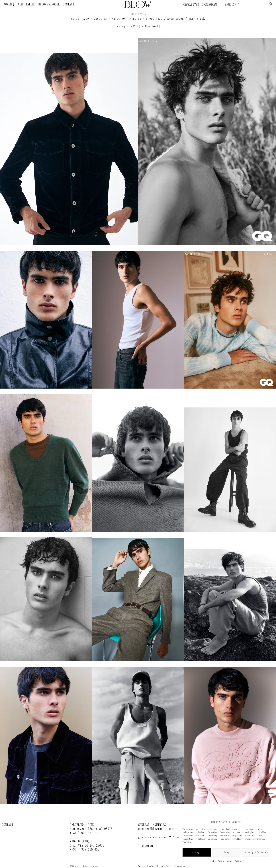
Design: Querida (146, 866)
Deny (226, 852)
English (230, 5)
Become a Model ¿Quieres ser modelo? (52, 4)
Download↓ (153, 26)
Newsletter (191, 5)
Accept (197, 852)
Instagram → (148, 846)
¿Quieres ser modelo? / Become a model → (171, 837)
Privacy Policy (234, 861)
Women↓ (9, 4)
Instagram (209, 5)
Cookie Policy (217, 861)
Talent (31, 4)
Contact (69, 4)
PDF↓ (137, 26)
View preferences (256, 852)
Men (20, 4)
